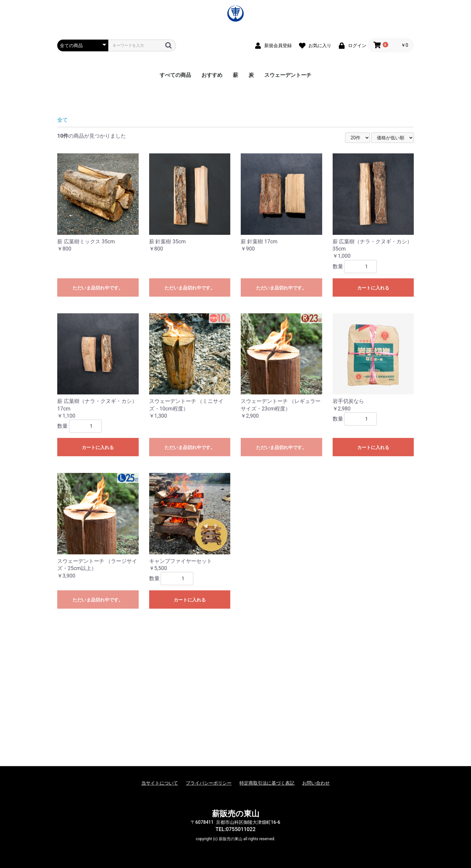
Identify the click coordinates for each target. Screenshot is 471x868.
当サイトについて (160, 783)
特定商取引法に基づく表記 (267, 783)
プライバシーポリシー (209, 783)
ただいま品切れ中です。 (98, 385)
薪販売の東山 (236, 814)
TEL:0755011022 (236, 829)
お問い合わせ (316, 783)
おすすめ (212, 75)
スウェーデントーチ (288, 75)
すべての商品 (175, 75)
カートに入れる (373, 385)
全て (62, 217)
